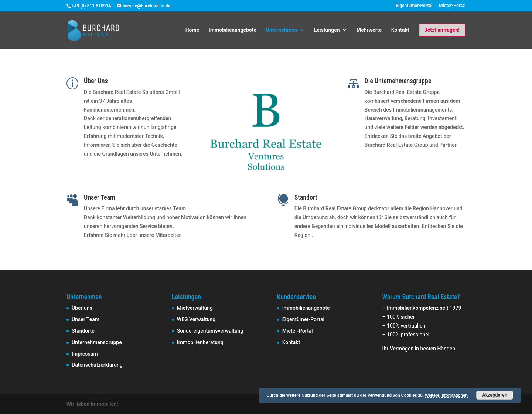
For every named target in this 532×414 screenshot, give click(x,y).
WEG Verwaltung (196, 319)
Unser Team (99, 197)
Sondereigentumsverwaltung (210, 331)
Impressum (85, 354)
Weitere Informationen (446, 395)
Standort (306, 197)
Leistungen (327, 30)
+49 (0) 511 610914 (91, 6)
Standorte (83, 331)
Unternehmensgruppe (97, 342)
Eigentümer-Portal (414, 6)
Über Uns (96, 81)
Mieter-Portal (452, 6)
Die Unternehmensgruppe (398, 81)
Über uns (82, 308)
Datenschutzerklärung (97, 365)
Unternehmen (281, 30)
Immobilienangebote (233, 30)
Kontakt (400, 30)
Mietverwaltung (195, 308)
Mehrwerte (369, 30)
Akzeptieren (495, 395)
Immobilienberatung (200, 342)
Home (192, 30)
